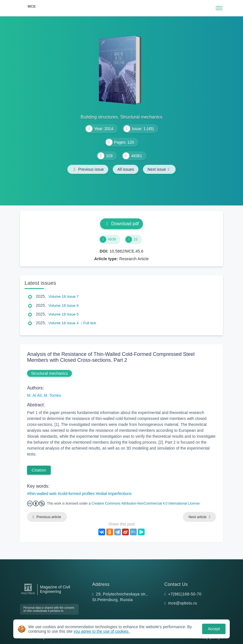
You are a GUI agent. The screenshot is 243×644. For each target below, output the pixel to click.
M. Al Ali (34, 395)
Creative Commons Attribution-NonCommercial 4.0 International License (146, 503)
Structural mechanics (49, 373)
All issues (126, 169)
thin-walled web (43, 494)
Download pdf (122, 224)
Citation (39, 470)
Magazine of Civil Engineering (55, 589)
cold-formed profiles (77, 494)
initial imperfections (115, 494)
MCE (32, 6)
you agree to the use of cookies (101, 631)
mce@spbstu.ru (183, 603)
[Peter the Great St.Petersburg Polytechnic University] (28, 594)
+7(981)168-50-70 (185, 594)
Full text (89, 323)
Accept (214, 629)
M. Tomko (52, 395)
